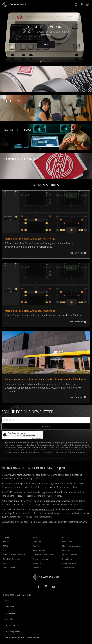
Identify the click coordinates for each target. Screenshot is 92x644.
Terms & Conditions (12, 619)
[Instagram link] (46, 587)
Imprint (7, 600)
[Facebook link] (39, 587)
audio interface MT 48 (43, 509)
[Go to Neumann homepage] (46, 577)
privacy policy (81, 452)
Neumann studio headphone (48, 501)
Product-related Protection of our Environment (22, 638)
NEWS (5, 546)
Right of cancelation (12, 625)
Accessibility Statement (13, 631)
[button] (76, 5)
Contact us (37, 568)
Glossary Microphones (41, 559)
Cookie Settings (9, 568)
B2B (5, 550)
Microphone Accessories (71, 546)
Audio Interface (68, 568)
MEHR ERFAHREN (77, 253)
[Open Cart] (82, 5)
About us (6, 542)
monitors (35, 522)
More (46, 44)
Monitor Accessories (70, 555)
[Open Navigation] (88, 5)
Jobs (5, 563)
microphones (23, 522)
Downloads (37, 542)
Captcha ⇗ (37, 438)
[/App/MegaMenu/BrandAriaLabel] (14, 5)
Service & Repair (39, 550)
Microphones (67, 542)
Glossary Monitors (40, 563)
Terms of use (9, 607)
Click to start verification (25, 436)
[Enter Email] (46, 420)
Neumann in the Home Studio (14, 555)
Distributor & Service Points (43, 555)
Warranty (36, 546)
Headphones (67, 559)
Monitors (66, 550)
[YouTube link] (53, 587)
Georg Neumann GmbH (23, 595)
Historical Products (69, 563)
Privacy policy (10, 613)
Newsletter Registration (12, 559)
